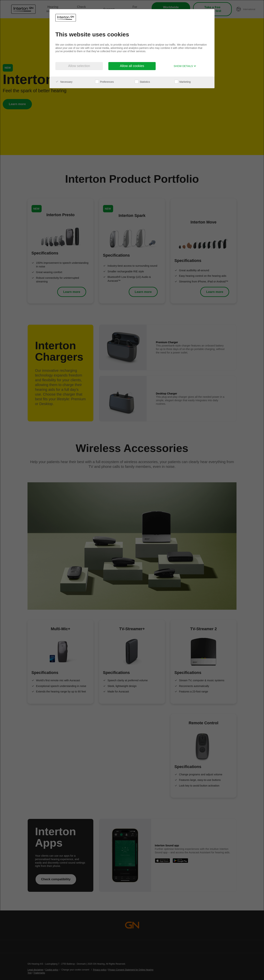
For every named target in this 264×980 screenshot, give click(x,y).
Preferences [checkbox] (104, 82)
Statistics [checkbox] (142, 82)
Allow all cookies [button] (132, 66)
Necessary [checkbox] (64, 82)
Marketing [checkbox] (183, 82)
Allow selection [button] (79, 66)
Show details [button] (185, 66)
